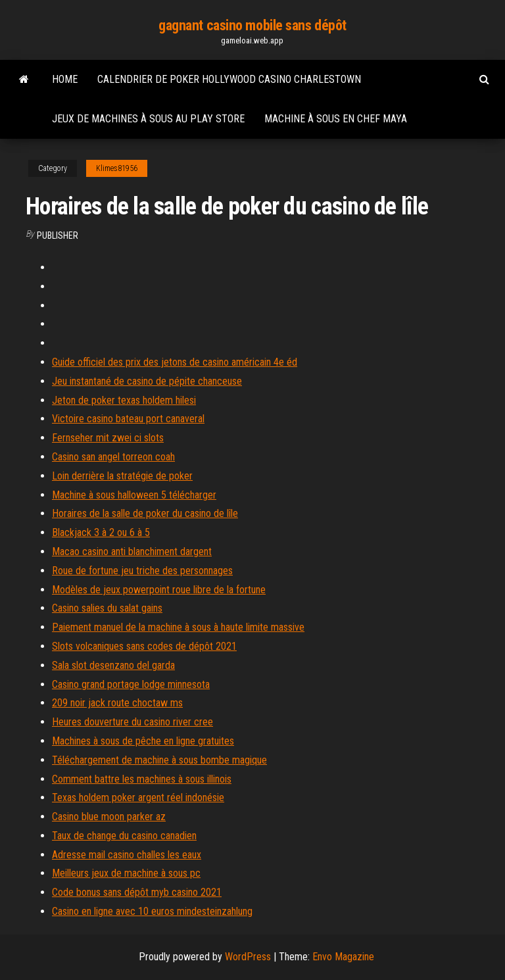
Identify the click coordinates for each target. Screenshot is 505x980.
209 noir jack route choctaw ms (117, 703)
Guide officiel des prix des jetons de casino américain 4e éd (175, 362)
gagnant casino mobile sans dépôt (252, 25)
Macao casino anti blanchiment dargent (132, 551)
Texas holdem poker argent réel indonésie (138, 797)
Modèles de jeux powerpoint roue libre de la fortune (159, 590)
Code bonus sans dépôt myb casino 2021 (137, 892)
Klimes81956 (117, 168)
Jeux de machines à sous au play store (148, 119)
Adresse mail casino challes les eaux (127, 855)
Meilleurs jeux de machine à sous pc (126, 873)
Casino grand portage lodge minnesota (131, 684)
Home (65, 79)
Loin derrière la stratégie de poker (122, 476)
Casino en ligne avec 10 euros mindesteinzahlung (152, 911)
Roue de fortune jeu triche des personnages (142, 571)
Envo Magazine (343, 957)
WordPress (248, 957)
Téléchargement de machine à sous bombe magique (159, 760)
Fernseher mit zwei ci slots (108, 438)
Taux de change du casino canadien (124, 836)
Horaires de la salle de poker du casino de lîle (145, 513)
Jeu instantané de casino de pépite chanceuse (147, 381)
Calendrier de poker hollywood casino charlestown (229, 79)
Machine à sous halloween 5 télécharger (134, 495)
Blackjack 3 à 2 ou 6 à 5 (101, 532)
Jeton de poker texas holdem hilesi (124, 400)
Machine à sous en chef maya (336, 119)
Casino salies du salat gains (107, 608)
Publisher (58, 235)
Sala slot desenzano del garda (113, 665)
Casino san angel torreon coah (113, 457)
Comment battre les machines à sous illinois (142, 779)
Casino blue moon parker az (109, 817)
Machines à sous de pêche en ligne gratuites (143, 741)
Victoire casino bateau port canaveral (128, 419)
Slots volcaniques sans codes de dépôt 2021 (144, 646)
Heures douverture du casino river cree (132, 722)
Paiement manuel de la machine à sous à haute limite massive (178, 627)
